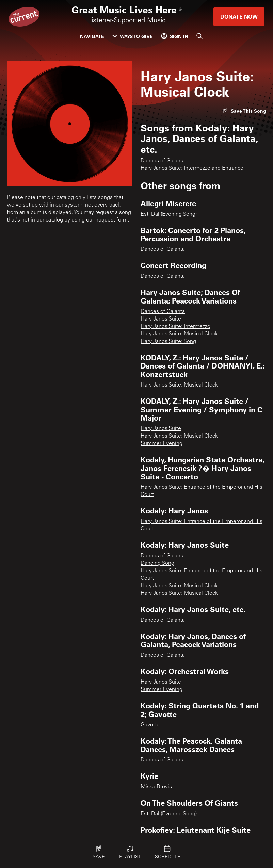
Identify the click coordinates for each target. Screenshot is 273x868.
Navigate (87, 36)
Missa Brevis (156, 787)
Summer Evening (162, 444)
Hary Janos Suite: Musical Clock (179, 334)
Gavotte (150, 725)
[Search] (199, 36)
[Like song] (244, 111)
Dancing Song (157, 563)
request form (112, 220)
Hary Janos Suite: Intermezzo (175, 327)
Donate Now (239, 17)
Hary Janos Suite (161, 319)
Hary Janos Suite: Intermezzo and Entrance (192, 168)
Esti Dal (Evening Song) (169, 214)
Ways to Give (133, 36)
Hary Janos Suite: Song (168, 342)
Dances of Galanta (163, 161)
